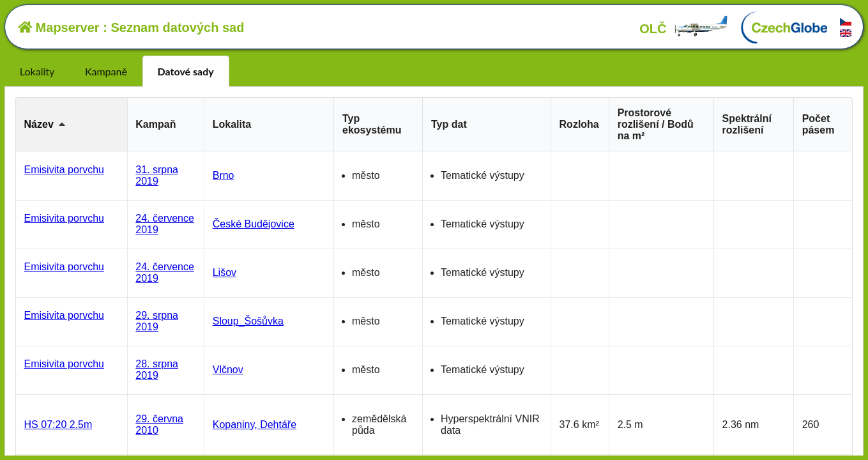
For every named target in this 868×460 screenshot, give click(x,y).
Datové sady (186, 71)
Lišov (225, 272)
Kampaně (106, 71)
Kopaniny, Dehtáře (255, 425)
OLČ (684, 29)
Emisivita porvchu (64, 170)
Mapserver (59, 27)
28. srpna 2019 (157, 370)
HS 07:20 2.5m (58, 425)
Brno (224, 175)
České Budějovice (254, 224)
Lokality (37, 71)
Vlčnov (228, 370)
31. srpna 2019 (157, 175)
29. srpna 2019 (157, 321)
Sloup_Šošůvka (248, 321)
